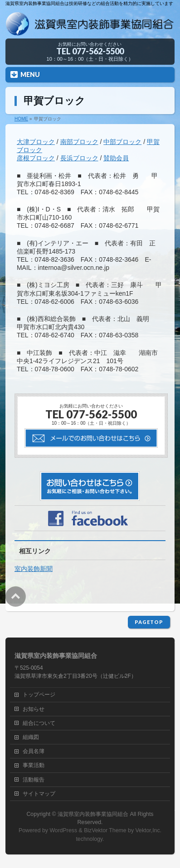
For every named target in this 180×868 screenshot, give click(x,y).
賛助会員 (116, 158)
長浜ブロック (79, 158)
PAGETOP (149, 622)
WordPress (63, 830)
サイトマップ (39, 794)
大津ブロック (36, 142)
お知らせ (34, 709)
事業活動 (34, 765)
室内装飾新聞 (34, 569)
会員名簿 (34, 751)
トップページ (39, 695)
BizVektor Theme (105, 830)
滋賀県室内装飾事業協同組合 (93, 814)
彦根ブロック (36, 158)
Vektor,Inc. (149, 830)
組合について (39, 723)
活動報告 (34, 780)
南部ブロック (79, 142)
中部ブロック (122, 142)
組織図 (31, 737)
